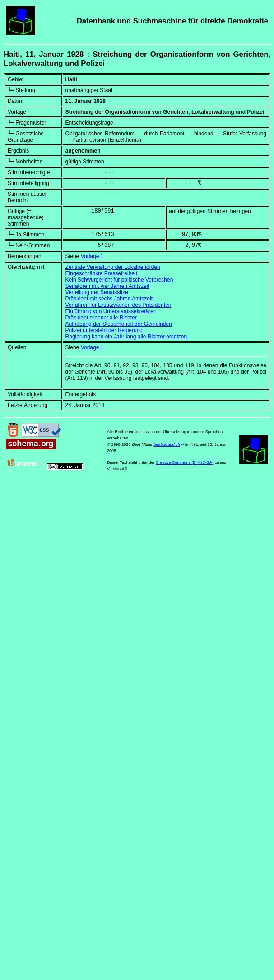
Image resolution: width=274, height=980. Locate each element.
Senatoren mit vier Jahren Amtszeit (107, 286)
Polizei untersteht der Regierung (104, 330)
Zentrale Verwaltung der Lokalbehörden (113, 267)
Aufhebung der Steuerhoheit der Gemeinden (119, 324)
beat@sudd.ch (167, 444)
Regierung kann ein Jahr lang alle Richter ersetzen (126, 337)
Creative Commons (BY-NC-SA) (185, 462)
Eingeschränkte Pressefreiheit (101, 273)
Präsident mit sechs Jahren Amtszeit (109, 299)
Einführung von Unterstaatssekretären (111, 311)
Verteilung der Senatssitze (97, 292)
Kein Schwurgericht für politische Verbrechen (119, 280)
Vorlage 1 (92, 256)
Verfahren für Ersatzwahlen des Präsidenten (118, 305)
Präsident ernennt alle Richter (101, 318)
